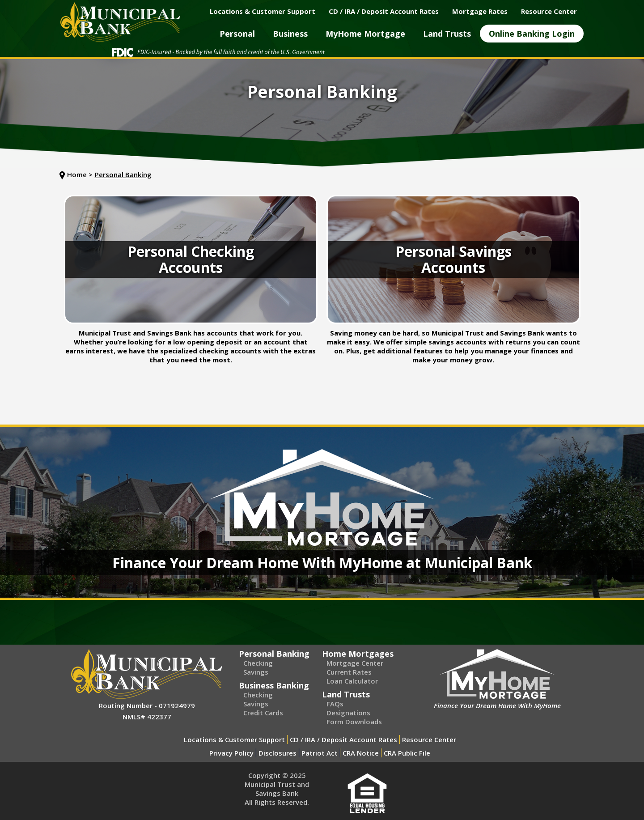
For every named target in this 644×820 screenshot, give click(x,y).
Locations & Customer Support (234, 739)
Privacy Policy (231, 753)
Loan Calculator (352, 681)
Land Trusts (346, 694)
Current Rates (349, 672)
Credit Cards (263, 713)
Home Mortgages (358, 654)
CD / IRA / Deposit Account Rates (343, 739)
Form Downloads (354, 722)
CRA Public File (407, 753)
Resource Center (429, 739)
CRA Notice (361, 753)
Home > (80, 174)
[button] (237, 34)
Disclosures (278, 753)
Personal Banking (123, 174)
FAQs (335, 704)
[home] (120, 22)
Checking (258, 663)
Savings (256, 672)
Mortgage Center (355, 663)
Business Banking (274, 685)
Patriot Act (320, 753)
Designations (348, 713)
